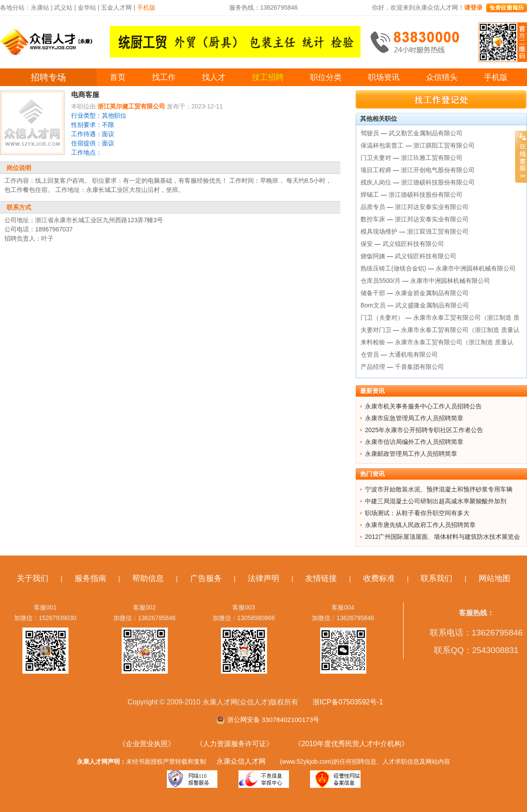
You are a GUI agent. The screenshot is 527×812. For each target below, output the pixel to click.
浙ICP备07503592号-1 (348, 702)
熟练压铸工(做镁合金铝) (393, 268)
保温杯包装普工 (382, 145)
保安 (367, 244)
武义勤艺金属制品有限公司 (426, 133)
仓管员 (370, 354)
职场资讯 (384, 77)
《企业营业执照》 (147, 744)
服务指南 (90, 578)
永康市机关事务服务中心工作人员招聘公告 (423, 406)
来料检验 (373, 342)
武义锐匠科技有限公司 (413, 244)
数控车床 (373, 219)
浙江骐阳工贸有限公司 (444, 145)
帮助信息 (148, 578)
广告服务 (206, 578)
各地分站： (15, 7)
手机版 (496, 77)
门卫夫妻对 (376, 158)
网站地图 (495, 578)
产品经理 (373, 367)
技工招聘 (268, 77)
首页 (118, 77)
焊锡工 (370, 195)
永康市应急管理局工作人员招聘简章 (414, 418)
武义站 (63, 7)
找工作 (164, 77)
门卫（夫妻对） (382, 318)
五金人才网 (116, 7)
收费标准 (379, 578)
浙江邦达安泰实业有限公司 (432, 207)
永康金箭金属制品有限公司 (432, 293)
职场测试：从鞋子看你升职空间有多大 (417, 513)
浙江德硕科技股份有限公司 (438, 182)
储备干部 (373, 293)
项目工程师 (376, 170)
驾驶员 (370, 133)
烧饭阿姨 (373, 256)
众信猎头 (442, 77)
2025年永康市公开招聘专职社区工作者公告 (424, 430)
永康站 (40, 7)
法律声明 (263, 578)
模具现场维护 (379, 231)
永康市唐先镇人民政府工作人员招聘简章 (420, 525)
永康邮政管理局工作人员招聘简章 (411, 454)
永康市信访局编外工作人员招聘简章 (414, 442)
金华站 (87, 7)
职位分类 (326, 77)
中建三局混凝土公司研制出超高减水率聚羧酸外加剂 (436, 501)
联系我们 (437, 578)
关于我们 (32, 578)
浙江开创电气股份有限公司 (438, 170)
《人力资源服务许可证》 (235, 744)
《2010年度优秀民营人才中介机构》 (351, 744)
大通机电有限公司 (413, 354)
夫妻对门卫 (376, 330)
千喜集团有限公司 (419, 367)
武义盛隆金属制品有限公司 (432, 305)
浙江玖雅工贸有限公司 (432, 158)
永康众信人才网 (241, 761)
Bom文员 (373, 305)
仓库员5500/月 (381, 281)
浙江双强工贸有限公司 (438, 231)
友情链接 (321, 578)
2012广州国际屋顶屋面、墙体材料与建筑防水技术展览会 (442, 537)
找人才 (214, 77)
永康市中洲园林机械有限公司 (476, 268)
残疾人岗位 (376, 182)
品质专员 (373, 207)
